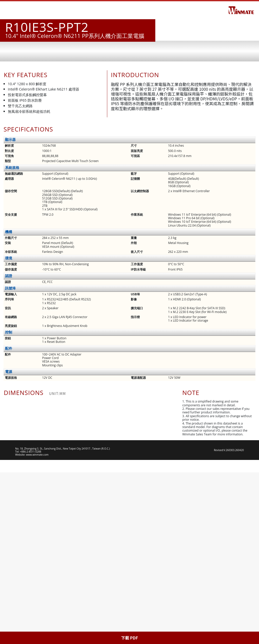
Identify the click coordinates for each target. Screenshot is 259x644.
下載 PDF (129, 638)
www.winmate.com (37, 626)
